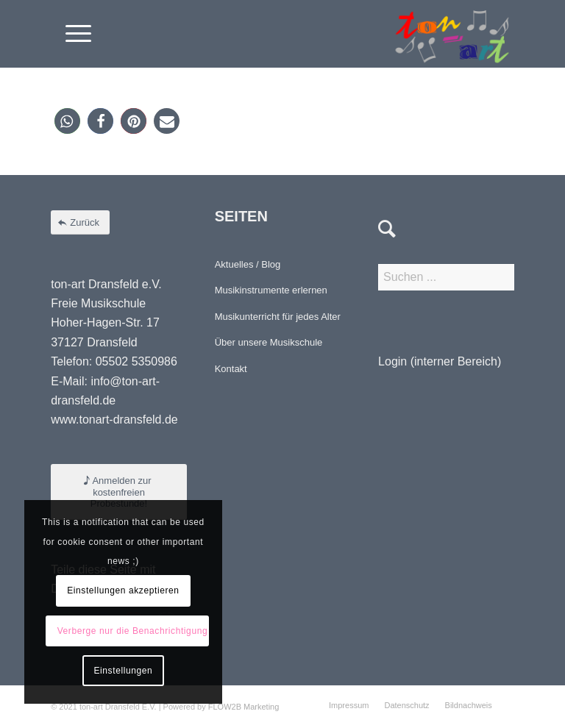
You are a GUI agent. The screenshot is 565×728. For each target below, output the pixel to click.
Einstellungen (123, 671)
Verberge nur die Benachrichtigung (133, 631)
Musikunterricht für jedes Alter (278, 317)
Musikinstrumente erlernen (271, 290)
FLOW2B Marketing (244, 707)
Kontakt (231, 369)
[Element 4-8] (452, 34)
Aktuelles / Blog (248, 264)
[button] (67, 121)
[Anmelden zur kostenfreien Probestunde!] (119, 492)
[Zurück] (80, 222)
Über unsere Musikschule (269, 342)
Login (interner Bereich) (440, 361)
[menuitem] (71, 34)
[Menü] (71, 34)
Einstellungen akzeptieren (123, 590)
